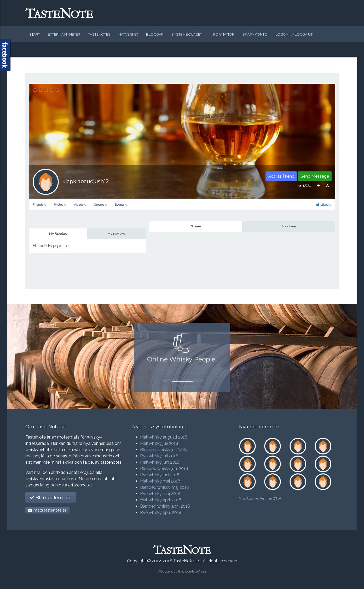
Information (222, 34)
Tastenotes (99, 34)
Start (35, 34)
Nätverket (128, 34)
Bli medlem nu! (51, 498)
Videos (80, 205)
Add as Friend (281, 176)
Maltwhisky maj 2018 (160, 481)
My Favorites (58, 234)
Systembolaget (187, 34)
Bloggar (155, 34)
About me (289, 226)
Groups (100, 205)
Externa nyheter (64, 34)
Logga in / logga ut (294, 34)
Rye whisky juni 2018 (160, 475)
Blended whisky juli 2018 (163, 450)
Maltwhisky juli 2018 (159, 443)
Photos (60, 205)
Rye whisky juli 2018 (159, 456)
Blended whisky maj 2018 (164, 487)
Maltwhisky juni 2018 (160, 462)
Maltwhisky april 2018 (161, 500)
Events (121, 205)
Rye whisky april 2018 (161, 512)
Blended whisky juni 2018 (164, 469)
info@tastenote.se (47, 510)
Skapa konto (255, 34)
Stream (196, 226)
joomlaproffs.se (196, 571)
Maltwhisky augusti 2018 (164, 437)
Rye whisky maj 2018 (160, 494)
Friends (39, 205)
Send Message (315, 176)
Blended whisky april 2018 (165, 506)
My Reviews (117, 234)
